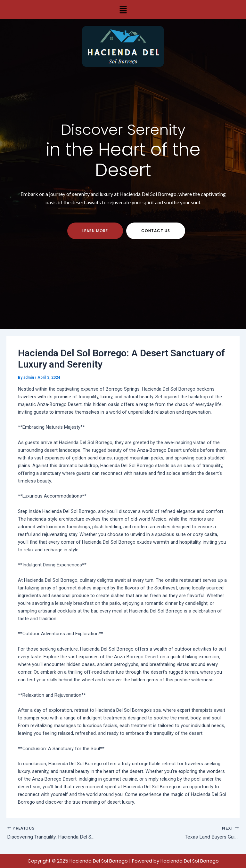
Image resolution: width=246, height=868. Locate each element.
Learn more (95, 234)
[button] (123, 10)
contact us (156, 234)
